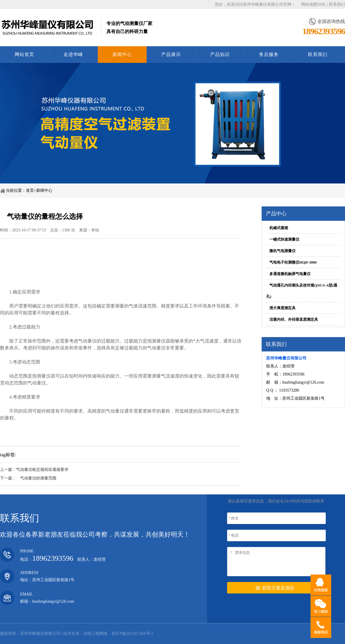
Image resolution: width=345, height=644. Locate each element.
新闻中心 (122, 54)
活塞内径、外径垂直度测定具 (294, 319)
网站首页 (24, 54)
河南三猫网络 (95, 634)
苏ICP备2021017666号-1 (132, 634)
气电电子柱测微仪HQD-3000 (293, 262)
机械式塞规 (279, 228)
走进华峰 (73, 54)
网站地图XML (314, 4)
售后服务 (269, 54)
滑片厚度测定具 (282, 308)
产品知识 (220, 54)
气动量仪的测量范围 (36, 478)
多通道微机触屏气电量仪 (290, 274)
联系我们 (337, 4)
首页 (30, 191)
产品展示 (171, 54)
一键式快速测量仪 (284, 239)
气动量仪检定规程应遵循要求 (42, 470)
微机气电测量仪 (282, 251)
